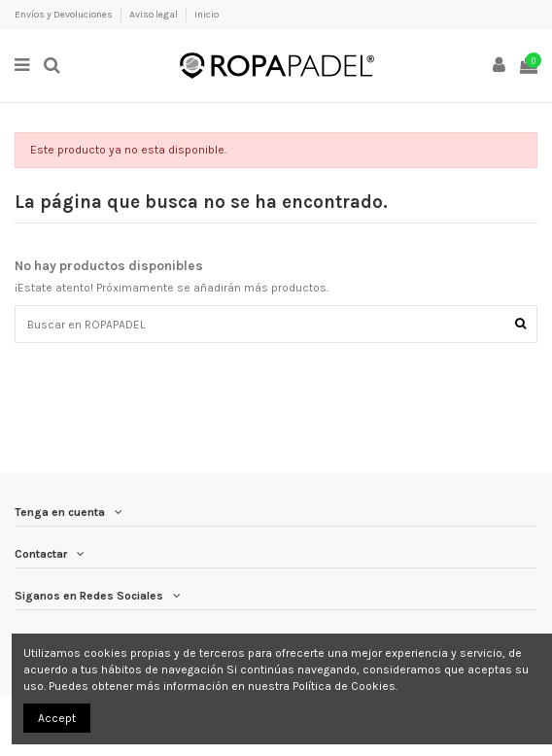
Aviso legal (155, 15)
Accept (57, 718)
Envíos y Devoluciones (65, 15)
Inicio (207, 15)
